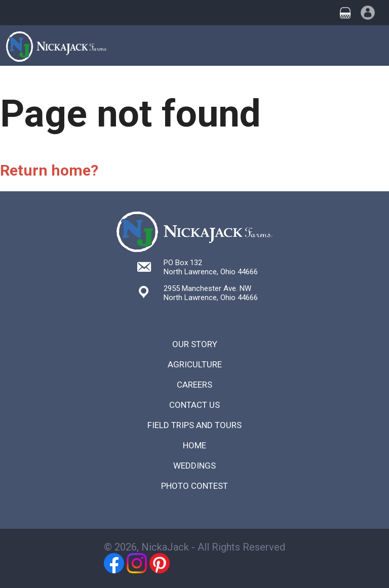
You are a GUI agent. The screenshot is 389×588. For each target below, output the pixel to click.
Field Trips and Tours (194, 425)
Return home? (49, 170)
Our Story (195, 344)
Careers (194, 385)
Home (194, 445)
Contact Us (194, 405)
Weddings (194, 466)
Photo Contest (194, 486)
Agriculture (195, 364)
